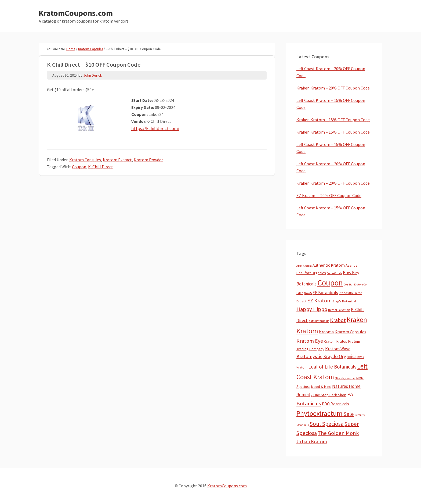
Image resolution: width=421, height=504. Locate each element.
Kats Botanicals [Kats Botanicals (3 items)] (319, 321)
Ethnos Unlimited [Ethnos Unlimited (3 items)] (351, 293)
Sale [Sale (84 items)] (349, 414)
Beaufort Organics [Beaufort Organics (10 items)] (311, 273)
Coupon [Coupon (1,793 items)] (330, 283)
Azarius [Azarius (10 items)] (351, 265)
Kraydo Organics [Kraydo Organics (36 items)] (340, 356)
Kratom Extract (117, 160)
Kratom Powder (148, 160)
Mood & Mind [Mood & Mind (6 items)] (321, 387)
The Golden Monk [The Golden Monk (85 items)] (338, 433)
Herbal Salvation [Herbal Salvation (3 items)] (339, 310)
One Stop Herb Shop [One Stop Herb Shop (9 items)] (330, 395)
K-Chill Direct (101, 167)
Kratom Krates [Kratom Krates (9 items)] (335, 341)
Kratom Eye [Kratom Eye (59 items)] (310, 341)
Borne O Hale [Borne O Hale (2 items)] (334, 273)
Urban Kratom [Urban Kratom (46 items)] (312, 442)
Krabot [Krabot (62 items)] (338, 320)
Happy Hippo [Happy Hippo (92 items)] (312, 309)
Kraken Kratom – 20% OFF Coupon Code (333, 88)
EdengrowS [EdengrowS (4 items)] (304, 293)
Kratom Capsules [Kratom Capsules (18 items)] (350, 332)
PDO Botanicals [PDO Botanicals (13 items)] (335, 404)
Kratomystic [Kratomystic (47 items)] (309, 356)
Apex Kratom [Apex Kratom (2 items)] (304, 266)
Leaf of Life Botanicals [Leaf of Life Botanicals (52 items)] (332, 367)
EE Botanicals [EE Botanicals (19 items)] (325, 292)
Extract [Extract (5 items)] (301, 301)
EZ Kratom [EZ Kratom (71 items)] (319, 300)
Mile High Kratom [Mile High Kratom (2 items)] (345, 378)
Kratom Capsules (85, 160)
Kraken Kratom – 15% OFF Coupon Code (333, 120)
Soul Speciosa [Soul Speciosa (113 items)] (327, 424)
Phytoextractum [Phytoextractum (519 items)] (320, 413)
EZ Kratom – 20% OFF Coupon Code (329, 195)
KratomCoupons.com (76, 13)
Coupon (79, 167)
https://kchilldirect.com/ (154, 128)
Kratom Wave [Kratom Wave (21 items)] (338, 349)
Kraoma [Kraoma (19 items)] (326, 332)
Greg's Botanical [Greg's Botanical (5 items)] (344, 301)
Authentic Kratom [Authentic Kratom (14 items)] (329, 265)
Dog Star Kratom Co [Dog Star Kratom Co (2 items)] (355, 285)
